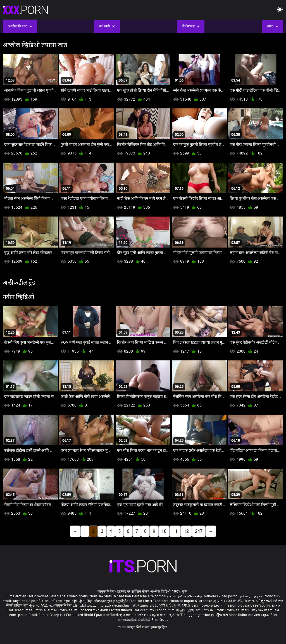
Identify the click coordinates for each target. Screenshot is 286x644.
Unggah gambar (198, 615)
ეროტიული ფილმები (111, 601)
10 (164, 531)
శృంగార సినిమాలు (42, 605)
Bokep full (58, 615)
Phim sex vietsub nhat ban (110, 596)
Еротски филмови (94, 610)
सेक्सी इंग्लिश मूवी (17, 605)
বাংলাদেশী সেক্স (52, 601)
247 (199, 531)
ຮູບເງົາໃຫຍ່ (220, 615)
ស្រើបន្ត (172, 605)
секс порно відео (206, 605)
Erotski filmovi (121, 610)
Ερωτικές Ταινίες (109, 615)
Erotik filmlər (39, 615)
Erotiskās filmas (20, 610)
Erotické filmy (144, 610)
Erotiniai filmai (46, 610)
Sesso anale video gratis (69, 596)
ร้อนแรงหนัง (205, 610)
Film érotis (160, 620)
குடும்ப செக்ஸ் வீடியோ (232, 601)
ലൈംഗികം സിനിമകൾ (131, 605)
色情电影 (184, 605)
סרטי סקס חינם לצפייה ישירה (145, 615)
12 (186, 531)
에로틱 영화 (186, 610)
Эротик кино (270, 605)
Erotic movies (38, 596)
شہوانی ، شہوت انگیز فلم (92, 605)
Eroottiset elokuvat (169, 601)
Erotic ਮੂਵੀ (158, 605)
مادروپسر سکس (251, 596)
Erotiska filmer (141, 601)
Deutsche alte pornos (149, 596)
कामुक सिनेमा (63, 605)
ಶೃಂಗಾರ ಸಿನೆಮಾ (272, 601)
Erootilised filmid (80, 615)
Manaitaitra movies (245, 615)
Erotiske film (68, 610)
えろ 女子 (176, 615)
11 (175, 531)
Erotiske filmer (237, 610)
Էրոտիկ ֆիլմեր (78, 601)
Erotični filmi (166, 610)
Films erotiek (16, 596)
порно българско (198, 601)
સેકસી (256, 601)
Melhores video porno (221, 596)
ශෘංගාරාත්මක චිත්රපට (134, 620)
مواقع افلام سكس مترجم (184, 596)
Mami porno (18, 615)
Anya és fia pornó (27, 601)
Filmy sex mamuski (264, 610)
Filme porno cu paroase (239, 605)
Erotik (220, 610)
